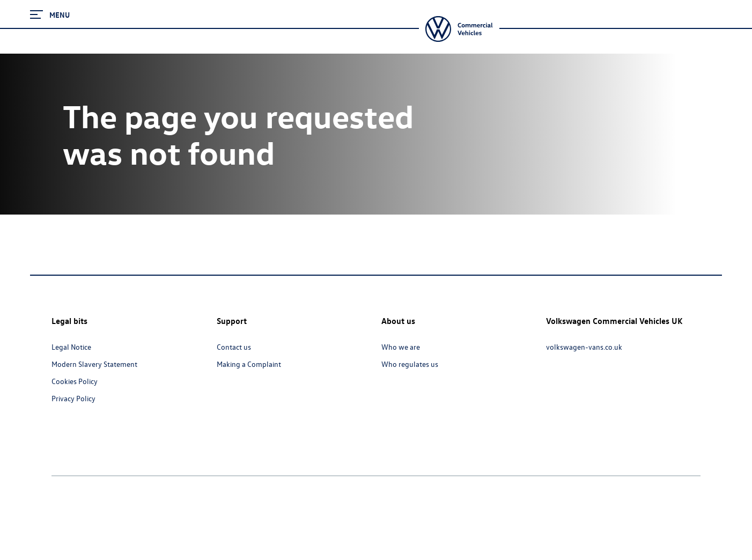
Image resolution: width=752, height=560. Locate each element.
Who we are (401, 347)
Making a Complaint (249, 364)
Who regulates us (410, 364)
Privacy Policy (73, 398)
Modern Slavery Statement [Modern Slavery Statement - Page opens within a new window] (94, 364)
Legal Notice (71, 347)
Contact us (234, 347)
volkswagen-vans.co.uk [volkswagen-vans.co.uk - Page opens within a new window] (584, 347)
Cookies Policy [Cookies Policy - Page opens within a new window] (75, 381)
